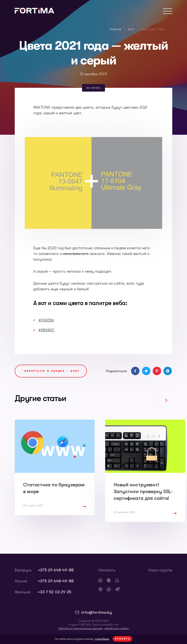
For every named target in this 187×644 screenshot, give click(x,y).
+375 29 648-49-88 (56, 570)
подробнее (102, 639)
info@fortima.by (97, 612)
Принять (122, 639)
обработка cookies (117, 628)
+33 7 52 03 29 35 (55, 592)
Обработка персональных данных (81, 628)
